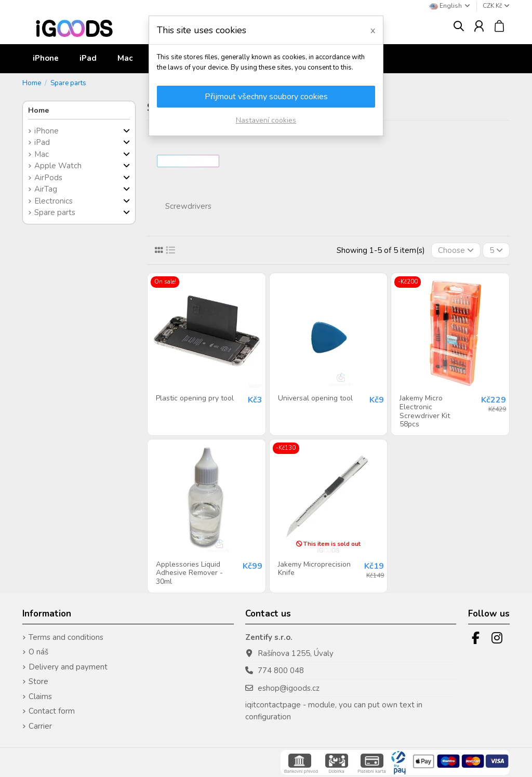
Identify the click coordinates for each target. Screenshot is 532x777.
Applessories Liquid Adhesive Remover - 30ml (189, 573)
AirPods (48, 178)
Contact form (52, 711)
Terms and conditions (66, 637)
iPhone (46, 131)
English (450, 6)
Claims (40, 696)
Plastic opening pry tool (195, 398)
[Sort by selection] (456, 251)
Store (38, 681)
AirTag (46, 189)
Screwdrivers (188, 206)
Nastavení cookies (266, 120)
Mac (42, 154)
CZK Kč (496, 6)
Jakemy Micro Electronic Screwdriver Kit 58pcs (425, 411)
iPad (42, 142)
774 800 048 (281, 671)
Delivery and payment (68, 667)
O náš (38, 652)
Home (38, 110)
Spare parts (55, 212)
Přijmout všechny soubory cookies (266, 97)
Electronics (54, 201)
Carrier (40, 726)
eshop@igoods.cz (289, 688)
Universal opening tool (315, 398)
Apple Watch (58, 166)
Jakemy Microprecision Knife (314, 569)
